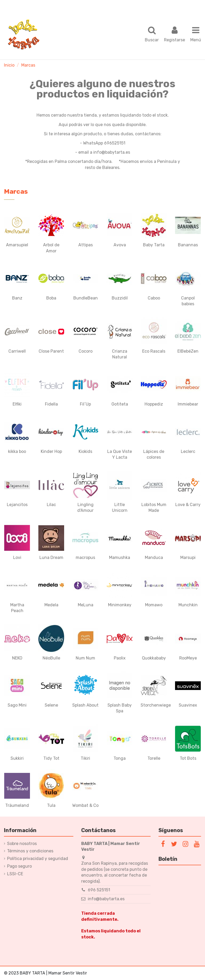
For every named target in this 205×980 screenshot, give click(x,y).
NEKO (17, 658)
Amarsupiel (17, 245)
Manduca (154, 557)
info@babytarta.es (106, 899)
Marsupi (188, 557)
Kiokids (85, 451)
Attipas (86, 245)
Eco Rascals (154, 351)
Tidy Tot (51, 758)
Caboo (154, 298)
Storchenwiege (156, 705)
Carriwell (17, 351)
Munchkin (188, 605)
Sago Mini (17, 705)
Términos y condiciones (30, 851)
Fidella (51, 404)
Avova (120, 245)
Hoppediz (154, 404)
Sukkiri (17, 758)
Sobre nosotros (22, 844)
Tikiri (85, 758)
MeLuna (86, 605)
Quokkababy (154, 658)
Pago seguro (19, 866)
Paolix (120, 658)
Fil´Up (85, 404)
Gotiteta (120, 404)
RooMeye (188, 658)
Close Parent (51, 351)
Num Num (85, 658)
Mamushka (120, 557)
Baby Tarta (154, 245)
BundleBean (86, 298)
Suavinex (188, 705)
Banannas (188, 245)
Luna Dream (51, 557)
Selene (51, 705)
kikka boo (17, 451)
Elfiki (17, 404)
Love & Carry (188, 505)
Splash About (85, 705)
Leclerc (188, 451)
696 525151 (99, 890)
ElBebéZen (188, 351)
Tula (51, 805)
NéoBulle (51, 658)
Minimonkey (120, 605)
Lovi (17, 557)
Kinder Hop (51, 451)
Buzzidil (120, 298)
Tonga (120, 758)
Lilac (51, 505)
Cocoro (86, 351)
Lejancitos (17, 505)
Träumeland (17, 805)
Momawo (154, 605)
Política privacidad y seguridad (38, 859)
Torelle (154, 758)
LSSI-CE (15, 874)
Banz (17, 298)
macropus (85, 557)
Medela (51, 605)
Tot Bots (188, 758)
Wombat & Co (85, 805)
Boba (51, 298)
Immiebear (188, 404)
